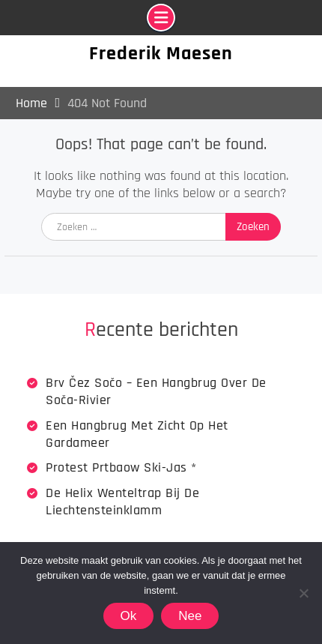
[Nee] (303, 593)
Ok (129, 616)
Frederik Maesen (161, 54)
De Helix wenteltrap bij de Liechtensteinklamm (122, 502)
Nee (190, 616)
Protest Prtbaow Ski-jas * (121, 467)
